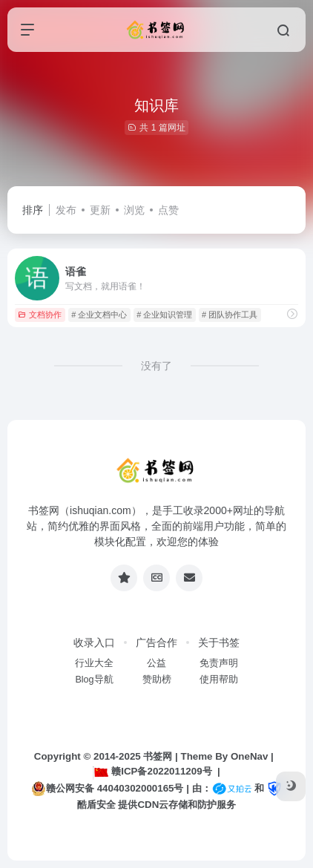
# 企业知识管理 (164, 315)
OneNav (249, 756)
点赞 (168, 210)
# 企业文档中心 (99, 315)
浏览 (134, 210)
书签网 (158, 756)
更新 (100, 210)
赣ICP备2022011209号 (152, 771)
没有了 (156, 366)
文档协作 (40, 315)
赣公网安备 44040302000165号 (107, 789)
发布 (66, 210)
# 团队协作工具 (230, 315)
